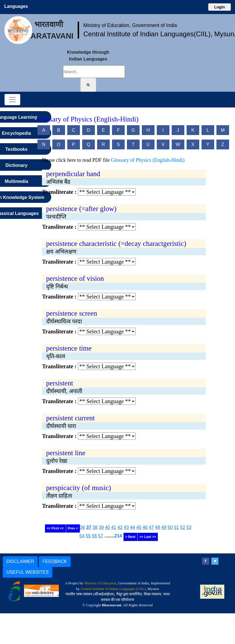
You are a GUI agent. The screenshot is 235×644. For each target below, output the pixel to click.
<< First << (55, 528)
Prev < (73, 528)
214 (118, 536)
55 (88, 536)
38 (95, 527)
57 (101, 536)
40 (108, 527)
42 (120, 527)
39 (101, 527)
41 (114, 527)
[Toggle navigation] (12, 100)
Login (220, 7)
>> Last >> (148, 537)
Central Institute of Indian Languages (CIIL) (113, 589)
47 (151, 527)
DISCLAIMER (20, 561)
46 (145, 527)
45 (139, 527)
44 (133, 527)
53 (189, 527)
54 (82, 536)
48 (158, 527)
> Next (130, 537)
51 (176, 527)
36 (82, 527)
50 (170, 527)
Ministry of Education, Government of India (130, 25)
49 (164, 527)
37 (89, 527)
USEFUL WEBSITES (28, 572)
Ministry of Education (100, 583)
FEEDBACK (55, 561)
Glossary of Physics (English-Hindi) (148, 160)
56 (94, 536)
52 (183, 527)
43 (126, 527)
